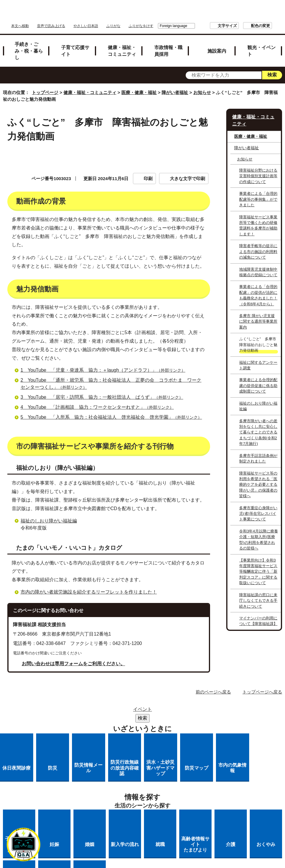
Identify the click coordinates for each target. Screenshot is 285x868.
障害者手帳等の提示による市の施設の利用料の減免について (258, 252)
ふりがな (113, 26)
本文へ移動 (20, 26)
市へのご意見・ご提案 (148, 801)
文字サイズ (194, 26)
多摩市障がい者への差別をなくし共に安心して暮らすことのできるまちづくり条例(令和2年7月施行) (258, 432)
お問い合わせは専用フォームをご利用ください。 (73, 730)
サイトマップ (110, 778)
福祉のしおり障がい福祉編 (49, 587)
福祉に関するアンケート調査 (258, 365)
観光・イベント (261, 51)
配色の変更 (228, 26)
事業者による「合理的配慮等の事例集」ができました (258, 199)
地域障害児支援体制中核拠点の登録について (258, 272)
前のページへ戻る (213, 758)
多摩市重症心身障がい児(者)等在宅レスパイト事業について (258, 514)
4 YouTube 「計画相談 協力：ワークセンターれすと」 (100, 474)
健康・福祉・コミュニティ (122, 51)
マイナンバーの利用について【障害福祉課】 (258, 621)
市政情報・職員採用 (168, 51)
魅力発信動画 (129, 215)
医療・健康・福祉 (139, 92)
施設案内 (217, 51)
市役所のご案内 (183, 778)
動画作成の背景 (35, 215)
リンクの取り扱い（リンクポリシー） (148, 785)
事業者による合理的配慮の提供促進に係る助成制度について (258, 386)
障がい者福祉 (175, 92)
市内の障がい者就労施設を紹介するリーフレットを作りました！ (89, 658)
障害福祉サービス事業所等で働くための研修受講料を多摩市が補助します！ (258, 226)
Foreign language (141, 26)
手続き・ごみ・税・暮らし (29, 51)
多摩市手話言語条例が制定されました (258, 458)
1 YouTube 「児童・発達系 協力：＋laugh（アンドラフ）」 (105, 437)
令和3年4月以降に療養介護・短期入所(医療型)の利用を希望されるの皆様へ (258, 540)
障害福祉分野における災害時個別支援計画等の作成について (258, 176)
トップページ (45, 92)
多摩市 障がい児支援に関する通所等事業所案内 (258, 321)
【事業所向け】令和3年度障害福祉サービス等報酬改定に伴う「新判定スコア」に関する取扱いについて (258, 572)
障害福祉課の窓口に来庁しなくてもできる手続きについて (258, 601)
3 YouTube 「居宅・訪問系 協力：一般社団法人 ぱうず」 (104, 464)
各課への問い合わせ (189, 793)
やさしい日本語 (86, 26)
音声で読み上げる (51, 26)
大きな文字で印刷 (187, 179)
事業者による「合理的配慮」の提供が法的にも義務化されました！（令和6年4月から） (258, 295)
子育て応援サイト (75, 51)
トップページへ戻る (262, 758)
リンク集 (145, 778)
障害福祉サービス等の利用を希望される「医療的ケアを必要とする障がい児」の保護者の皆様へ (258, 485)
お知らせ (202, 92)
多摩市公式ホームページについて (121, 793)
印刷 (148, 179)
